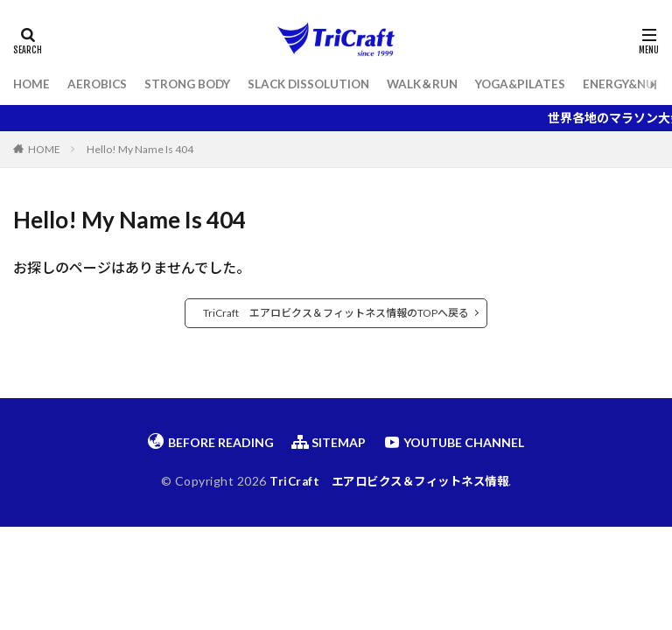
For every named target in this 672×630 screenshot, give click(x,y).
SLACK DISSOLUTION (320, 84)
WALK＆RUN (438, 84)
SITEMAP (329, 442)
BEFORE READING (211, 442)
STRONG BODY (193, 84)
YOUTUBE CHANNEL (454, 442)
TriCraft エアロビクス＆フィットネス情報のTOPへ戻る (336, 313)
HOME (32, 84)
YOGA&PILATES (539, 84)
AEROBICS (100, 84)
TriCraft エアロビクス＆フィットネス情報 (389, 481)
